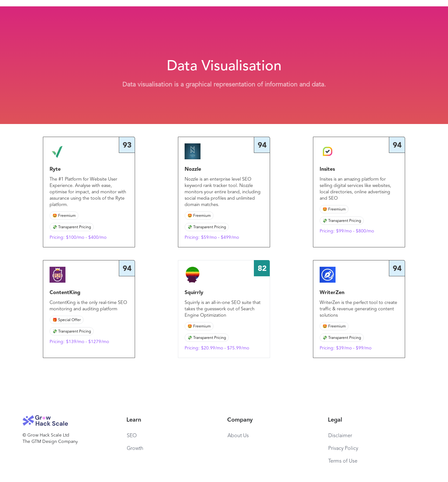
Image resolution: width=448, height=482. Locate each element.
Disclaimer (340, 436)
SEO (132, 436)
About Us (238, 436)
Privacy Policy (343, 449)
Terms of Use (343, 461)
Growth (135, 449)
